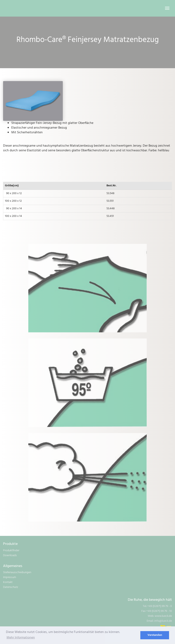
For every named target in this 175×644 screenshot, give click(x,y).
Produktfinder (11, 551)
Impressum (10, 577)
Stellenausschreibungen (17, 572)
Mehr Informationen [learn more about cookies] (21, 638)
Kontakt (8, 582)
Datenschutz (11, 587)
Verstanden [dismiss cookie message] (155, 635)
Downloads (10, 555)
